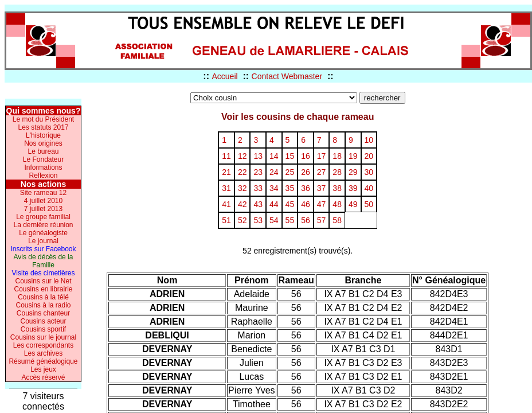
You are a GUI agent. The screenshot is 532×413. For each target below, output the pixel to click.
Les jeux (43, 369)
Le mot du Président (43, 119)
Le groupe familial (43, 217)
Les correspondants (43, 345)
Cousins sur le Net (43, 281)
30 (369, 172)
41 (226, 204)
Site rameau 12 (43, 193)
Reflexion (43, 176)
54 (274, 220)
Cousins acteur (43, 321)
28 (337, 172)
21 (226, 172)
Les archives (43, 353)
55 (290, 220)
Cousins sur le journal (43, 337)
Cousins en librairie (43, 289)
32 (242, 188)
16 (306, 156)
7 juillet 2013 (43, 209)
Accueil (224, 76)
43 (258, 204)
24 (274, 172)
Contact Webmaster (287, 76)
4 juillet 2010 (43, 201)
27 (322, 172)
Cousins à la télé (43, 297)
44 (274, 204)
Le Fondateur (43, 159)
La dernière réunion (43, 225)
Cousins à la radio (43, 305)
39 (353, 188)
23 (258, 172)
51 (226, 220)
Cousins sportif (43, 329)
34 (274, 188)
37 (322, 188)
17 (322, 156)
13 (258, 156)
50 (369, 204)
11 (226, 156)
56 (306, 220)
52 (242, 220)
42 (242, 204)
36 (306, 188)
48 (337, 204)
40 (369, 188)
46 (306, 204)
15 (290, 156)
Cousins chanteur (43, 313)
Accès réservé (43, 377)
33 (258, 188)
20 (369, 156)
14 (274, 156)
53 (258, 220)
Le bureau (43, 151)
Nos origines (43, 143)
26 (306, 172)
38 (337, 188)
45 (290, 204)
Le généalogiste (43, 233)
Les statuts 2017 (43, 127)
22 (242, 172)
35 (290, 188)
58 (337, 220)
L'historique (43, 135)
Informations (43, 167)
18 (337, 156)
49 (353, 204)
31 (226, 188)
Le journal (43, 241)
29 (353, 172)
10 (369, 140)
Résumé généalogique (43, 361)
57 (322, 220)
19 (353, 156)
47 (322, 204)
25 (290, 172)
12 (242, 156)
